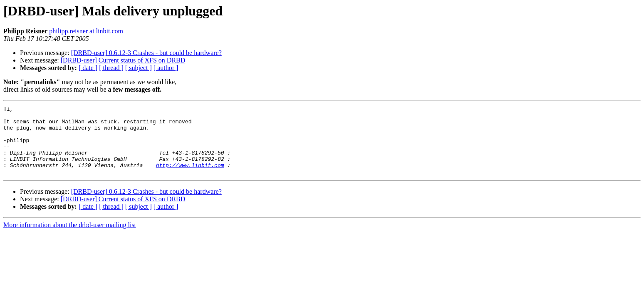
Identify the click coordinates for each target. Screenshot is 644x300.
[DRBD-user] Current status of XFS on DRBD (123, 60)
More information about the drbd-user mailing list (70, 239)
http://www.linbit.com (190, 177)
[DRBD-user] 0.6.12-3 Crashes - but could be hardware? (146, 53)
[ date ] (88, 68)
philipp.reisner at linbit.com (86, 31)
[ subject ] (139, 68)
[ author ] (166, 68)
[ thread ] (111, 68)
